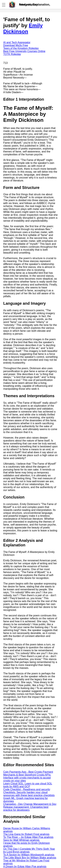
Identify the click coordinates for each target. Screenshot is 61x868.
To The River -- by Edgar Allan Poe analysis (28, 837)
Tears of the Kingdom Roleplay (21, 48)
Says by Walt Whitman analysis (21, 840)
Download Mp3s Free (16, 45)
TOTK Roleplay (12, 54)
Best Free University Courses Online (24, 51)
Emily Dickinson (23, 28)
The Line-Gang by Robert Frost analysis (26, 834)
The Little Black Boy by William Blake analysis (30, 858)
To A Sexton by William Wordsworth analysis (29, 855)
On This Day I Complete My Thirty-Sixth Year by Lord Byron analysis (29, 850)
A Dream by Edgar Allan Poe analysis (25, 866)
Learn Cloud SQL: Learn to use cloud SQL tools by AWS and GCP (28, 785)
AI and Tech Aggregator (17, 42)
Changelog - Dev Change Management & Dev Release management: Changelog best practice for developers (30, 807)
